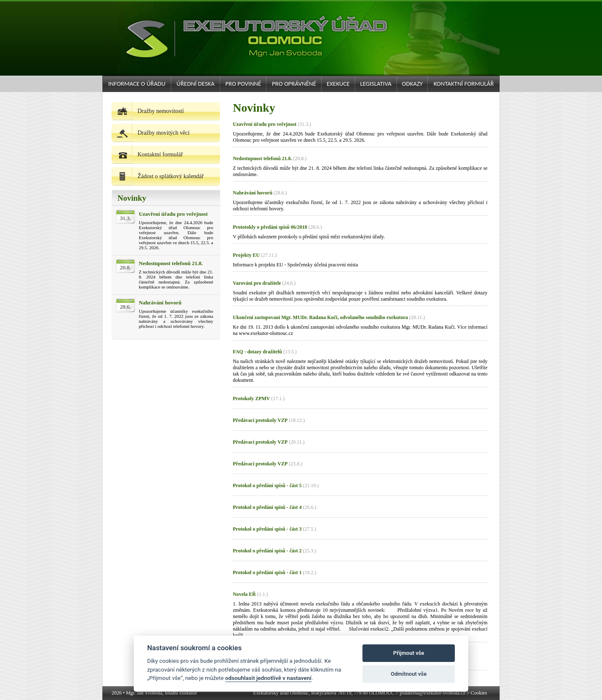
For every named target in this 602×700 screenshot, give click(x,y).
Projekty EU (246, 255)
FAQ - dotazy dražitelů (257, 352)
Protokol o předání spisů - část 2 (267, 551)
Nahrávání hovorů (160, 303)
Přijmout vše (409, 653)
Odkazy (412, 84)
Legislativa (376, 84)
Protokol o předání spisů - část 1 (267, 572)
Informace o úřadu (137, 84)
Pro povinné (243, 84)
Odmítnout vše (409, 674)
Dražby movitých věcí (150, 133)
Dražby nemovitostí (148, 111)
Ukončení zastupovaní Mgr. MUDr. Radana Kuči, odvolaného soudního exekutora (320, 317)
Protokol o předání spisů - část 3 (267, 529)
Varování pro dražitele (257, 283)
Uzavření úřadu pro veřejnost (173, 214)
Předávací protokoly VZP (260, 420)
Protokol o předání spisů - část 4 (267, 507)
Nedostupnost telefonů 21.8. (171, 263)
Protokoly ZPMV (251, 399)
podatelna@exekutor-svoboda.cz (432, 693)
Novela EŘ (244, 594)
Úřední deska (195, 84)
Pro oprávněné (294, 84)
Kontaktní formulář (464, 84)
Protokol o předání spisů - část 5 (267, 485)
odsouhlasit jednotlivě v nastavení (268, 678)
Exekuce (338, 84)
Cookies (479, 693)
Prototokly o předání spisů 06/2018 (270, 227)
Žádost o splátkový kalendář (158, 176)
